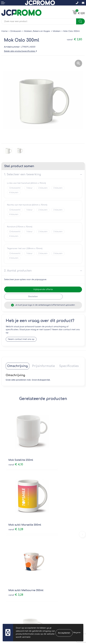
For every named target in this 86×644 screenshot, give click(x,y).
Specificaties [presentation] (69, 366)
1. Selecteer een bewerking (23, 174)
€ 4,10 (16, 449)
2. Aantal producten (18, 271)
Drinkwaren (16, 31)
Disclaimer (50, 585)
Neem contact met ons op (21, 339)
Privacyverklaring (53, 581)
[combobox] (39, 21)
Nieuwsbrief (50, 537)
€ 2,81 (53, 506)
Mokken (57, 31)
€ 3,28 (53, 453)
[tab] (18, 366)
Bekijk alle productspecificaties (20, 51)
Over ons (49, 533)
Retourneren (8, 581)
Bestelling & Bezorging (13, 577)
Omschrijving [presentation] (18, 366)
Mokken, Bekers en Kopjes (37, 31)
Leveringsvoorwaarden (56, 574)
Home (4, 31)
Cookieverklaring (53, 577)
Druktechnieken (52, 544)
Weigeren (77, 633)
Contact (5, 574)
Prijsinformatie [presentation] (43, 366)
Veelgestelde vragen (55, 541)
